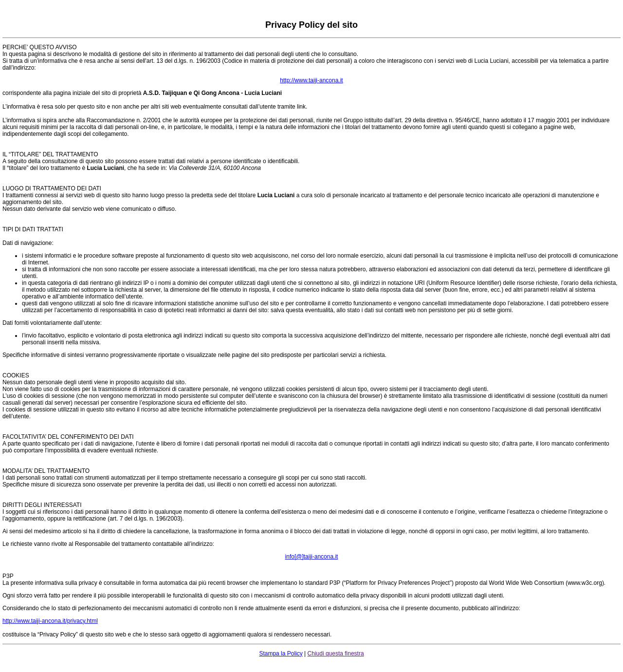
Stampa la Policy (281, 653)
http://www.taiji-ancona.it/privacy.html (50, 621)
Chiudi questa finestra (336, 653)
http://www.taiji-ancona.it (311, 80)
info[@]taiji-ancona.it (312, 557)
